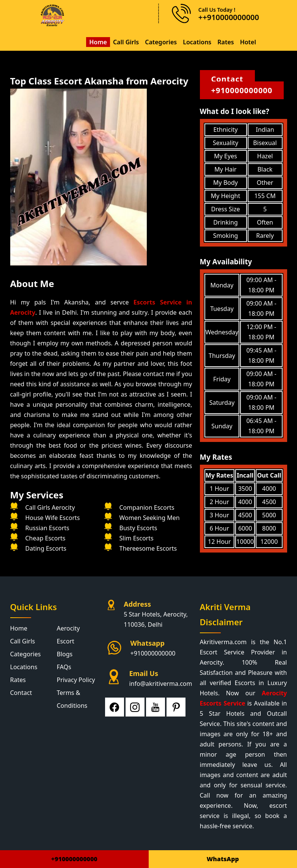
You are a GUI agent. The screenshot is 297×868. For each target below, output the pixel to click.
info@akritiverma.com (160, 684)
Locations (197, 42)
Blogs (65, 654)
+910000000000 (242, 90)
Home (98, 42)
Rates (225, 42)
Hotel (248, 42)
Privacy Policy (76, 680)
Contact (227, 79)
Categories (161, 42)
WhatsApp (223, 859)
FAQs (64, 667)
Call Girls (126, 42)
